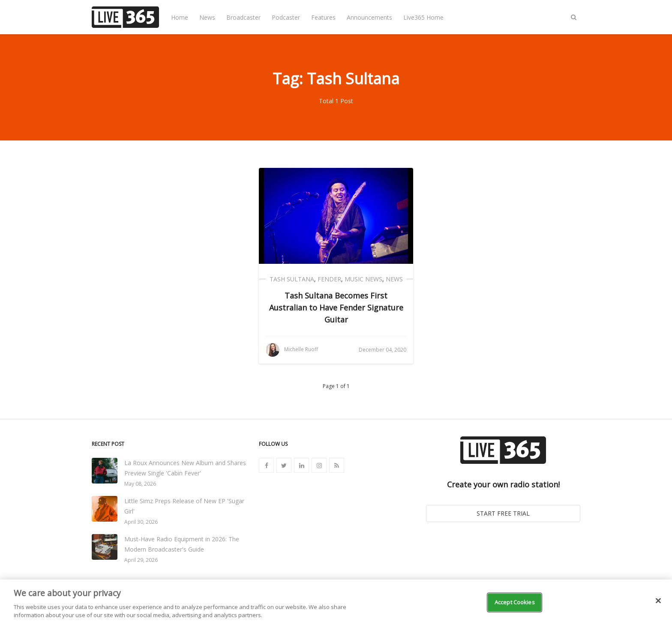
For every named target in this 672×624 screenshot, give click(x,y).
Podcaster (286, 17)
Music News (363, 279)
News (207, 17)
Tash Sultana (292, 279)
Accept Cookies (515, 602)
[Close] (658, 601)
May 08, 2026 (140, 484)
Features (323, 17)
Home (180, 17)
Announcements (369, 17)
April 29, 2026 (141, 560)
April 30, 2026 (141, 522)
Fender (329, 279)
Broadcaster (243, 17)
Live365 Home (423, 17)
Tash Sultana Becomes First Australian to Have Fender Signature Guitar (336, 308)
